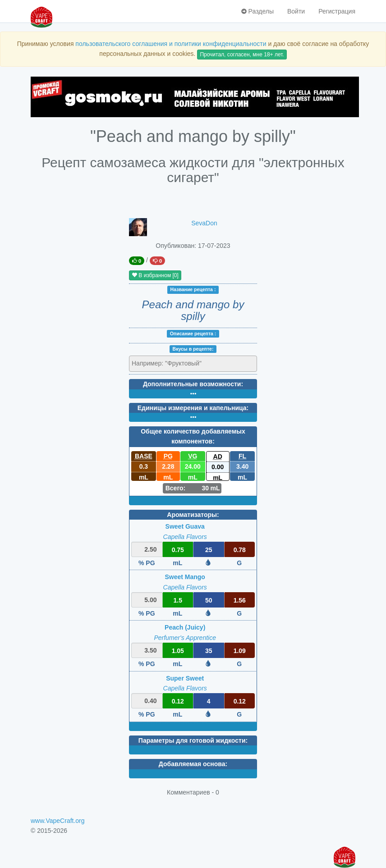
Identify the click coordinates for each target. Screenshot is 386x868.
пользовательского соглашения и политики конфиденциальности (171, 44)
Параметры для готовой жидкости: (193, 740)
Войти (296, 11)
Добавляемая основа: (193, 764)
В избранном (155, 275)
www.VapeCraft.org (58, 821)
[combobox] (193, 364)
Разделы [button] (257, 11)
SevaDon (204, 223)
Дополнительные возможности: (193, 384)
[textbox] (171, 363)
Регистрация (337, 11)
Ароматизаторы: (193, 515)
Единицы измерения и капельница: (193, 408)
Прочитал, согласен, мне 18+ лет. (242, 55)
